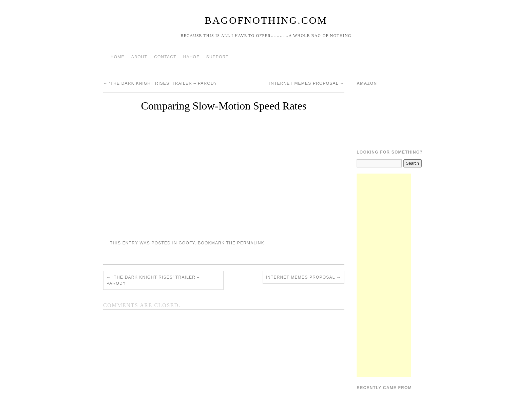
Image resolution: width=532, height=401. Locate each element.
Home (118, 57)
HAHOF (191, 57)
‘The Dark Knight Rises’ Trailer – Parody (160, 83)
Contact (165, 57)
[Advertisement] (384, 275)
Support (217, 57)
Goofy (187, 243)
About (139, 57)
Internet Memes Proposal (307, 83)
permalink (251, 243)
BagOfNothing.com (266, 20)
